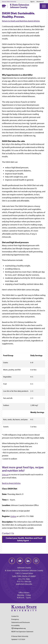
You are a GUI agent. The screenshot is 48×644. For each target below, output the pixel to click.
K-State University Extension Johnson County (24, 570)
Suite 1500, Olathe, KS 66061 (24, 576)
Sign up (5, 475)
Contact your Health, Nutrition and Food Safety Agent (24, 539)
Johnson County (24, 568)
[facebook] (12, 561)
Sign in (32, 2)
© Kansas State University (20, 636)
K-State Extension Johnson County (20, 6)
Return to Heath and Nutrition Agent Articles (21, 21)
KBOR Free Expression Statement (22, 632)
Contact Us (15, 616)
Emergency (15, 619)
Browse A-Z (40, 2)
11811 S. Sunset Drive (24, 573)
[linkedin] (28, 561)
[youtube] (20, 561)
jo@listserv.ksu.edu (24, 584)
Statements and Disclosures (21, 622)
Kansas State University (9, 2)
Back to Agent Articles (11, 483)
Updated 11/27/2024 (18, 639)
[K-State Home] (4, 6)
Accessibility (15, 625)
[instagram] (36, 561)
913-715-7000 (24, 579)
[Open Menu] (44, 6)
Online (13, 516)
